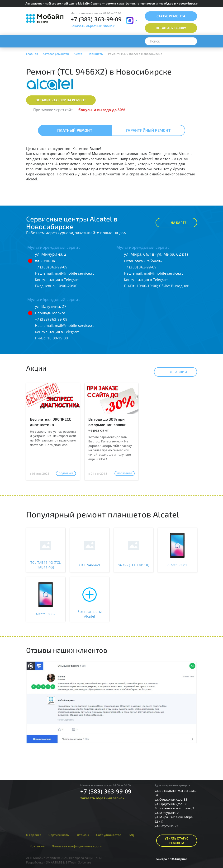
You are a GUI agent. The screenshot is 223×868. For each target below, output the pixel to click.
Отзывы (83, 835)
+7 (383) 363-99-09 (96, 19)
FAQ (132, 835)
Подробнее (66, 473)
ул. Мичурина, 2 (51, 254)
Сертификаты (59, 835)
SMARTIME (54, 862)
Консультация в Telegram (57, 280)
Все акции (174, 372)
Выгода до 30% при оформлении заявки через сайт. (107, 425)
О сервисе (34, 835)
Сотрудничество (109, 835)
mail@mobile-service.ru (75, 273)
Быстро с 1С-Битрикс (171, 859)
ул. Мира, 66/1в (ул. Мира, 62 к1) (156, 254)
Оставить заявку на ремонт (61, 100)
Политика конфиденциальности (77, 846)
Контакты (37, 846)
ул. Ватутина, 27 (51, 306)
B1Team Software (78, 862)
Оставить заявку (171, 28)
